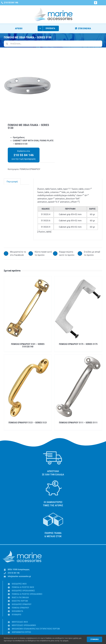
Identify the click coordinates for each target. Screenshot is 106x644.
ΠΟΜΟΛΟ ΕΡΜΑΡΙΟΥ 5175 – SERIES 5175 (78, 344)
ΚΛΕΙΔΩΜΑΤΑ (17, 611)
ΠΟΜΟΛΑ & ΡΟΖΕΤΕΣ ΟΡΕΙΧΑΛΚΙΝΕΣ (27, 594)
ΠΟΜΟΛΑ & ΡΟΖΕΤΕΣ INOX (23, 587)
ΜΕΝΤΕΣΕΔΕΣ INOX (20, 622)
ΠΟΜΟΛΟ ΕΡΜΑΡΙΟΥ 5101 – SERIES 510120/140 (28, 345)
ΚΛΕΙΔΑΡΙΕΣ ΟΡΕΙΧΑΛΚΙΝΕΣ (23, 591)
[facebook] (96, 3)
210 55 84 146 (14, 573)
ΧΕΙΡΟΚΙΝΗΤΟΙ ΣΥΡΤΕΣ (21, 632)
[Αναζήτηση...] (53, 44)
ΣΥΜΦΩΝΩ (95, 639)
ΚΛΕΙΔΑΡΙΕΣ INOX (19, 584)
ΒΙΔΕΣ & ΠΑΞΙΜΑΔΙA (20, 597)
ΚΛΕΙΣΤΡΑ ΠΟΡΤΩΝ (20, 601)
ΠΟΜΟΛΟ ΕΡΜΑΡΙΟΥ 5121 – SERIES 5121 (28, 423)
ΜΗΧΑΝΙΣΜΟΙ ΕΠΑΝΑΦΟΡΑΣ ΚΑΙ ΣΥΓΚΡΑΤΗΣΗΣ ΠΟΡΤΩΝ (36, 629)
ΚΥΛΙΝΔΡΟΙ (16, 615)
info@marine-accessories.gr (19, 576)
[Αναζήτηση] (7, 44)
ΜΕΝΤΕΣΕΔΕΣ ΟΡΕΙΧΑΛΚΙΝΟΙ (24, 625)
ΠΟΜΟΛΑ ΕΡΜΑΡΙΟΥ (30, 169)
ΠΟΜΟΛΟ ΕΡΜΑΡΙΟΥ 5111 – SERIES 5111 (78, 423)
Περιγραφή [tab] (12, 182)
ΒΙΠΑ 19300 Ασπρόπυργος (19, 569)
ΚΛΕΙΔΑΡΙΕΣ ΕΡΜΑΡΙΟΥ (22, 604)
